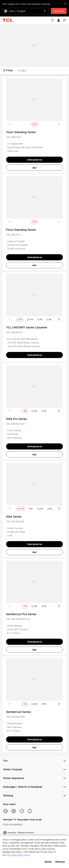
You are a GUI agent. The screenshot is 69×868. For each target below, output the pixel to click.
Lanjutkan (59, 11)
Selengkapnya (35, 160)
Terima (48, 862)
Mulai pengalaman (13, 824)
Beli (34, 168)
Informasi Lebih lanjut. (18, 855)
